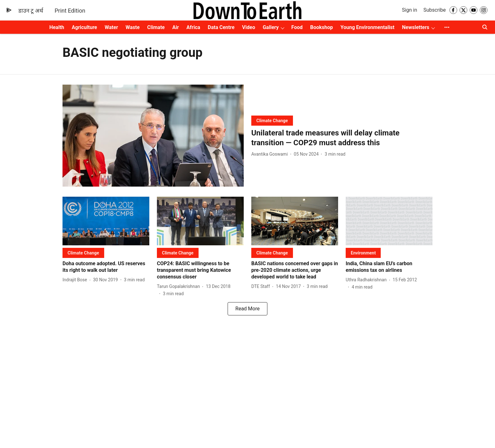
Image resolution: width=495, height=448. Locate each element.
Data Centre (221, 27)
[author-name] (271, 154)
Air (176, 27)
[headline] (342, 138)
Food (297, 27)
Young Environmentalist (368, 27)
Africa (193, 27)
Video (249, 27)
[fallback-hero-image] (153, 136)
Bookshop (322, 27)
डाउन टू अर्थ (31, 11)
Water (111, 27)
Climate (156, 27)
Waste (133, 27)
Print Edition (70, 11)
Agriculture (84, 27)
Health (57, 27)
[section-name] (272, 120)
